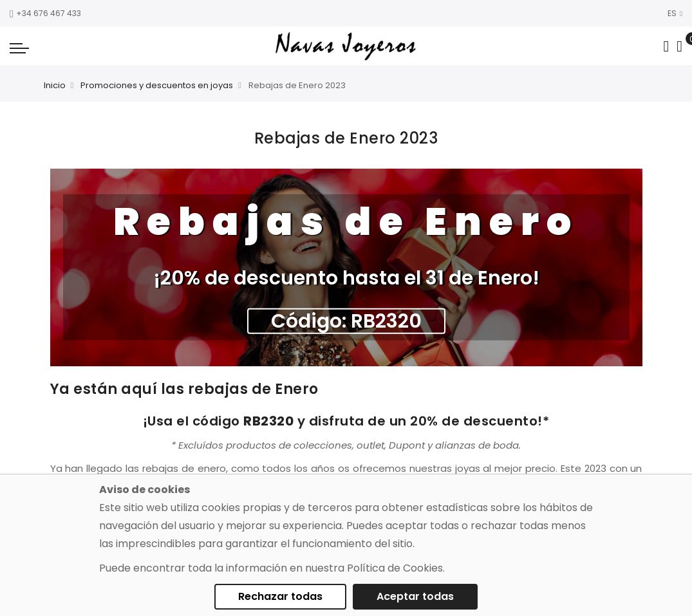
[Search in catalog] (666, 46)
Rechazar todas (280, 596)
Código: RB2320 (346, 321)
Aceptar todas (415, 596)
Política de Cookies (395, 568)
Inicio (55, 85)
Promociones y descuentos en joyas (157, 85)
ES (675, 13)
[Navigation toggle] (19, 48)
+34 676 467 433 (45, 13)
